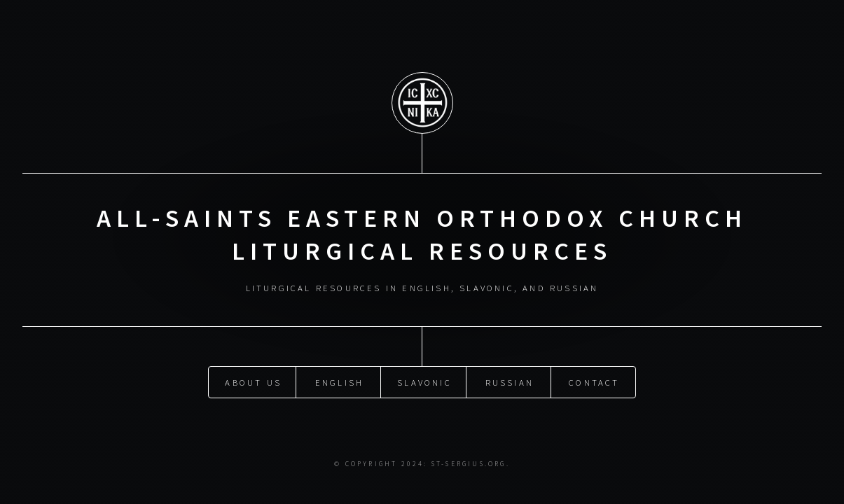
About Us (253, 382)
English (339, 382)
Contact (594, 382)
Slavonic (424, 382)
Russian (510, 382)
